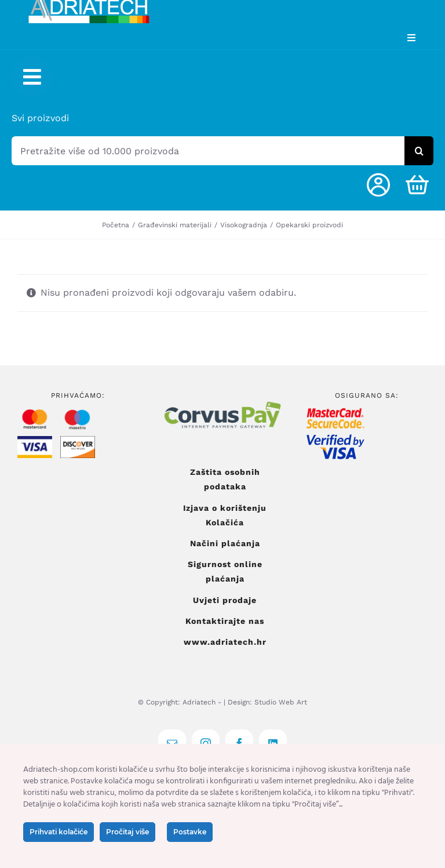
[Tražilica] (419, 151)
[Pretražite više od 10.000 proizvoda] (208, 151)
